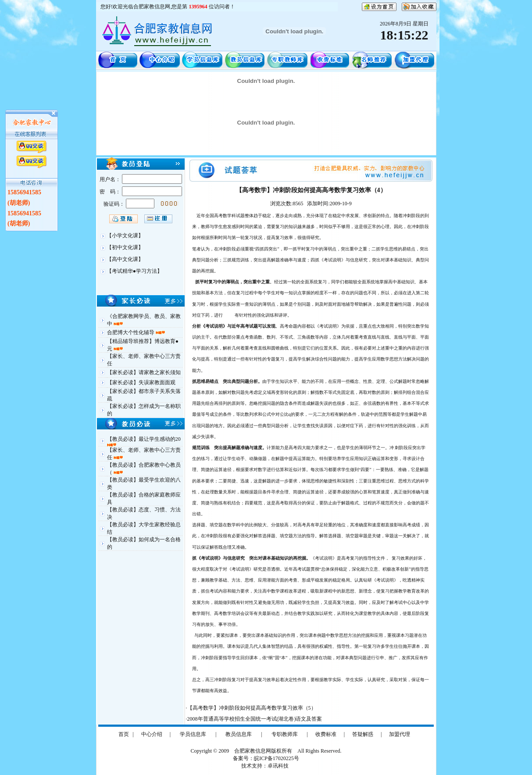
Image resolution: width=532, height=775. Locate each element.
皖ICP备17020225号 (277, 758)
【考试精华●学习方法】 (134, 271)
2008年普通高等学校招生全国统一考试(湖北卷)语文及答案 (255, 719)
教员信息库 (239, 734)
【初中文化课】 (125, 247)
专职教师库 (285, 734)
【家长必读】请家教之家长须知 (144, 372)
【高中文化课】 (125, 259)
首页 (124, 734)
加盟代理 (400, 734)
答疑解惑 (363, 734)
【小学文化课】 (125, 236)
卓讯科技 (278, 766)
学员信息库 (193, 734)
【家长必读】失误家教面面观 (141, 382)
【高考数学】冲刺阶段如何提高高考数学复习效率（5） (252, 708)
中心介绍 (152, 734)
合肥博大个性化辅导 (131, 332)
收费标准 (326, 734)
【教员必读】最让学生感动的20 (144, 439)
